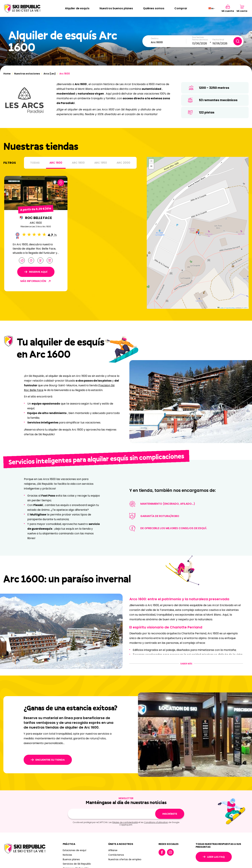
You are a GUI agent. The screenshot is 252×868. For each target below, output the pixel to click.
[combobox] (169, 42)
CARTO (246, 308)
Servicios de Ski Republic (77, 864)
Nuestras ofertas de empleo (125, 859)
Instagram (170, 852)
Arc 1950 (101, 163)
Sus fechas (198, 37)
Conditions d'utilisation (156, 822)
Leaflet (221, 308)
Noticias (67, 855)
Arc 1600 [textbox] (157, 42)
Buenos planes (71, 859)
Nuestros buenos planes (116, 8)
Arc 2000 (123, 163)
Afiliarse (113, 850)
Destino (155, 38)
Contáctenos (116, 855)
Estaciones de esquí (74, 850)
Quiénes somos (154, 8)
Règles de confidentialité (125, 822)
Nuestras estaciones (27, 74)
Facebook (162, 852)
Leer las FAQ (214, 857)
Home (7, 74)
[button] (198, 233)
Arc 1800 (78, 163)
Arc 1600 (56, 163)
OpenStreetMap (230, 308)
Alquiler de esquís (77, 8)
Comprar (181, 8)
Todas (35, 163)
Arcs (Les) (50, 74)
